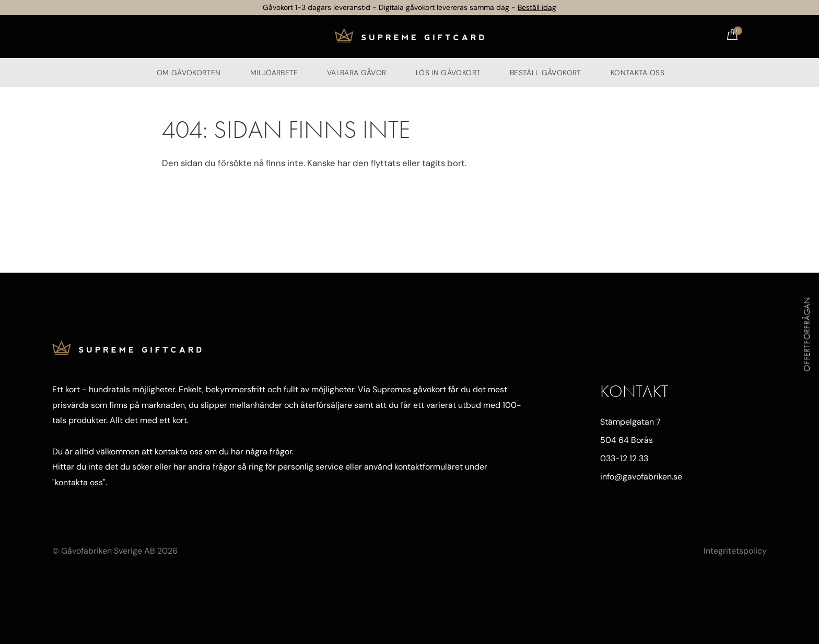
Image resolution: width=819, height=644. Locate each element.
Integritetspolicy (735, 551)
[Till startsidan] (409, 37)
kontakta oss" (80, 482)
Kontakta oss (637, 73)
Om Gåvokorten (189, 73)
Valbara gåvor (357, 73)
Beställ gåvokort (546, 73)
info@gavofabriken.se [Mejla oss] (641, 477)
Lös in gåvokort (448, 73)
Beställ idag (537, 7)
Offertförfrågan (807, 334)
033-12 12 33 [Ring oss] (624, 458)
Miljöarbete (274, 73)
